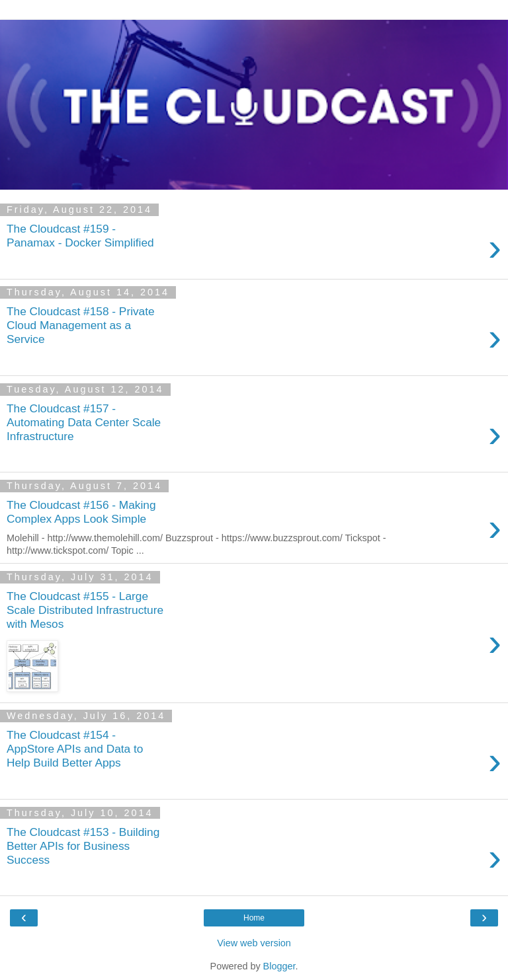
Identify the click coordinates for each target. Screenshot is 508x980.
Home (254, 918)
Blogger (279, 966)
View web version (254, 943)
